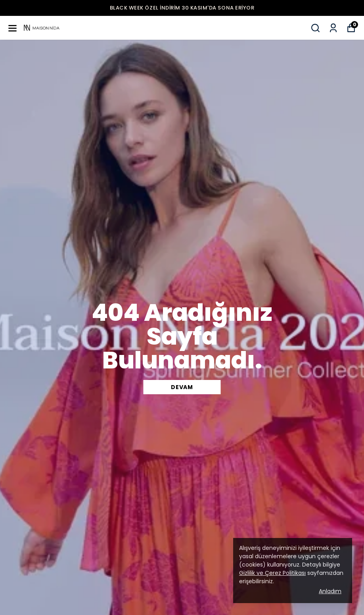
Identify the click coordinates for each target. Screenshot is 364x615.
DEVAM (182, 387)
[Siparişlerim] (333, 28)
